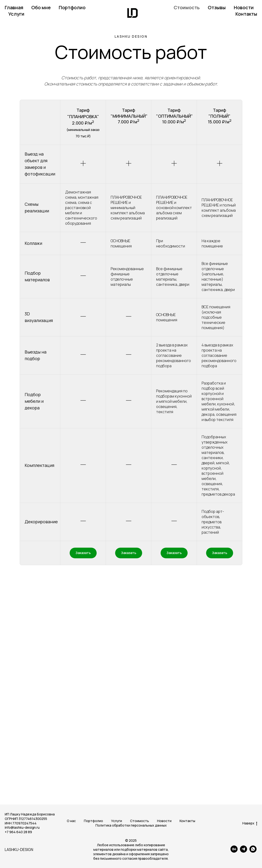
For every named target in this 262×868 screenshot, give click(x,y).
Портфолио (72, 7)
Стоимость (187, 7)
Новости (244, 7)
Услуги (16, 14)
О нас (71, 821)
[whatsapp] (253, 851)
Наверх (250, 823)
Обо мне (41, 7)
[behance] (234, 851)
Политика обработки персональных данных (131, 825)
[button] (83, 553)
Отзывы (217, 7)
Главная (14, 7)
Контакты (246, 14)
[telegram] (244, 851)
